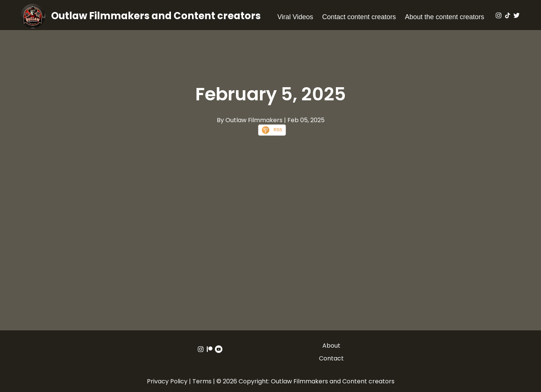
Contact (331, 358)
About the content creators (445, 17)
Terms (202, 381)
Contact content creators (359, 17)
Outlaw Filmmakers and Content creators (156, 16)
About (331, 346)
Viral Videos (295, 17)
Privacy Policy (167, 381)
